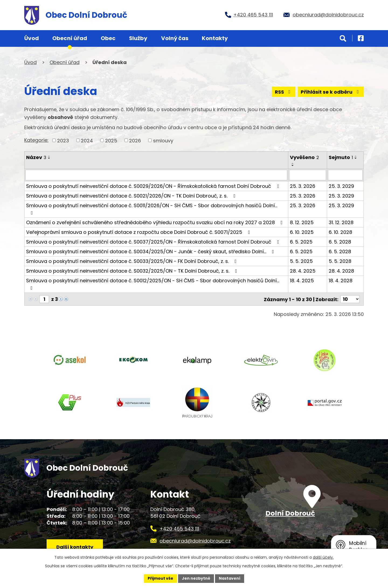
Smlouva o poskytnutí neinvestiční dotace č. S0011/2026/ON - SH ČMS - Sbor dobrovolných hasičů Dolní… (152, 208)
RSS (284, 92)
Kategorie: (36, 140)
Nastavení (230, 578)
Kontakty (215, 38)
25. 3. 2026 (303, 186)
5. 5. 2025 (301, 261)
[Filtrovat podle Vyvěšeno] (308, 175)
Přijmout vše (160, 578)
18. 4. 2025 (302, 280)
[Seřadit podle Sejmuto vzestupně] (356, 156)
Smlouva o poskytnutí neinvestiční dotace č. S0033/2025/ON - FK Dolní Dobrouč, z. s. (132, 261)
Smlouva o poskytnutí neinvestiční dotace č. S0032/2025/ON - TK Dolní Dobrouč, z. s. (133, 271)
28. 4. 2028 (341, 271)
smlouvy (163, 140)
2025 (111, 140)
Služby (138, 38)
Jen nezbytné (196, 578)
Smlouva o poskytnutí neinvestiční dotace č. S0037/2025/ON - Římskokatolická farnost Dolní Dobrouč (154, 242)
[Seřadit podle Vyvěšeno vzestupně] (293, 163)
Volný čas (175, 38)
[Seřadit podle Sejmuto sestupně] (356, 158)
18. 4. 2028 (341, 280)
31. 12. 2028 (341, 222)
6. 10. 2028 (340, 232)
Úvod (32, 38)
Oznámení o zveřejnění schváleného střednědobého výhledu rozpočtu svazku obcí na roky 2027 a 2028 (155, 222)
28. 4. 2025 (303, 271)
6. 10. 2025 (302, 232)
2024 (87, 140)
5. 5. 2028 (340, 261)
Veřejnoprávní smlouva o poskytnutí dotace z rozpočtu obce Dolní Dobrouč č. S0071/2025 (139, 232)
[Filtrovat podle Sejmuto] (345, 175)
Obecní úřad (70, 38)
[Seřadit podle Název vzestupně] (49, 156)
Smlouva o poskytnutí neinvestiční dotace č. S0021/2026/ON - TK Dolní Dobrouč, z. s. (132, 196)
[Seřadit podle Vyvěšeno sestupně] (293, 166)
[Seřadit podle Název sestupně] (49, 158)
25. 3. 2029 (341, 186)
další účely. (323, 557)
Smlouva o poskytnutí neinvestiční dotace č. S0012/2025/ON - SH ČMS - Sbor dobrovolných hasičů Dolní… (153, 284)
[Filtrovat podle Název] (156, 175)
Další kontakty (75, 547)
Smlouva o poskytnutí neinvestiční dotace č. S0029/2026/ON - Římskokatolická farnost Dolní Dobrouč (154, 186)
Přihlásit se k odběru (331, 92)
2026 (135, 140)
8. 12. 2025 (302, 222)
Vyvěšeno (304, 157)
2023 (63, 140)
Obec (108, 38)
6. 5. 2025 (301, 242)
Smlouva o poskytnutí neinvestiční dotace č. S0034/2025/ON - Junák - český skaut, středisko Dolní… (151, 251)
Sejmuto (341, 157)
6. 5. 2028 (340, 242)
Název (36, 157)
